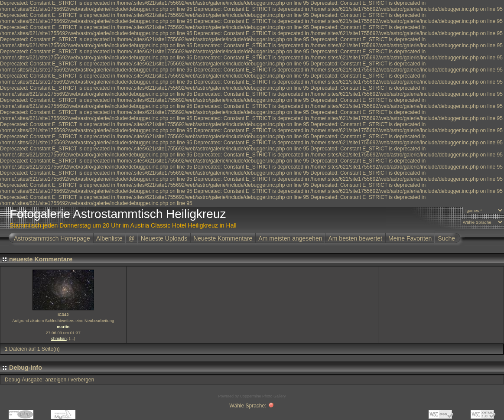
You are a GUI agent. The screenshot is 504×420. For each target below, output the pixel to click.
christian (59, 338)
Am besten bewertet (355, 238)
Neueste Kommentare (223, 238)
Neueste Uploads (164, 238)
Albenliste (109, 238)
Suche (446, 238)
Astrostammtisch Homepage (52, 238)
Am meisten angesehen (290, 238)
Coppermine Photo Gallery (263, 396)
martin (63, 327)
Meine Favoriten (410, 238)
